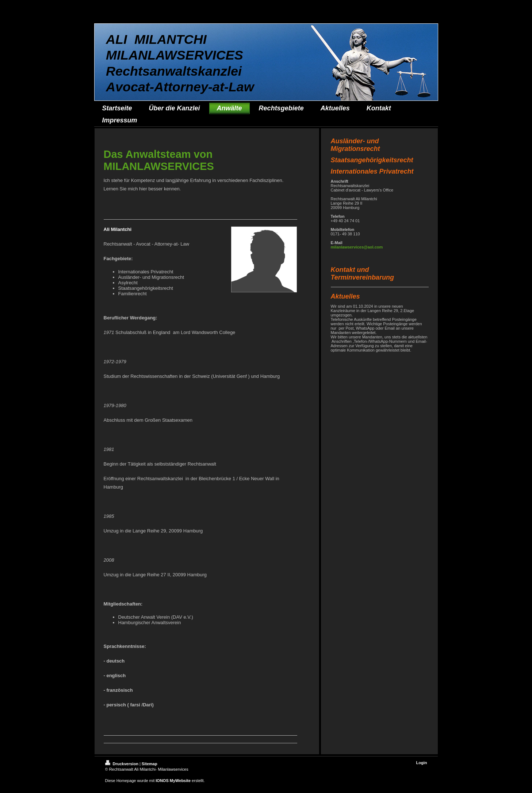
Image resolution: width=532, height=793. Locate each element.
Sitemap (150, 764)
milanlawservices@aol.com (357, 247)
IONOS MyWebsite (173, 781)
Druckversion (122, 764)
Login (422, 763)
